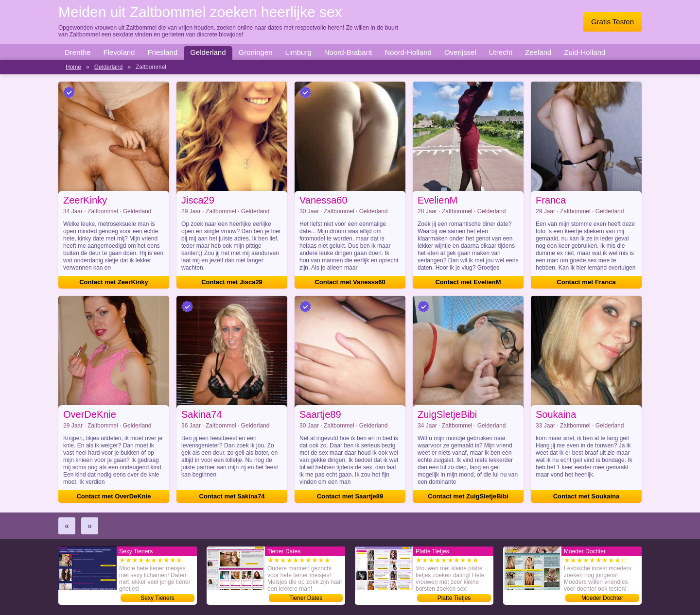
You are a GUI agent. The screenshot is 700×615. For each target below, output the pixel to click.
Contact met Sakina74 (232, 496)
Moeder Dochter (602, 598)
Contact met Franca (586, 282)
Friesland (162, 52)
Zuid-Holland (585, 52)
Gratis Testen (612, 22)
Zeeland (538, 52)
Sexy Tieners (157, 598)
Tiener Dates (306, 598)
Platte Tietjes (454, 598)
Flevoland (119, 52)
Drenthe (78, 52)
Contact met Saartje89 (350, 496)
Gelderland (208, 52)
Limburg (298, 52)
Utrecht (501, 52)
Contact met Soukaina (586, 496)
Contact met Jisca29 (232, 282)
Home (73, 67)
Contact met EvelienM (468, 282)
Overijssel (460, 52)
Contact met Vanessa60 (350, 282)
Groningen (256, 52)
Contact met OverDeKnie (114, 496)
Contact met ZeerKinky (114, 282)
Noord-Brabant (348, 52)
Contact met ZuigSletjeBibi (468, 496)
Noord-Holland (408, 52)
